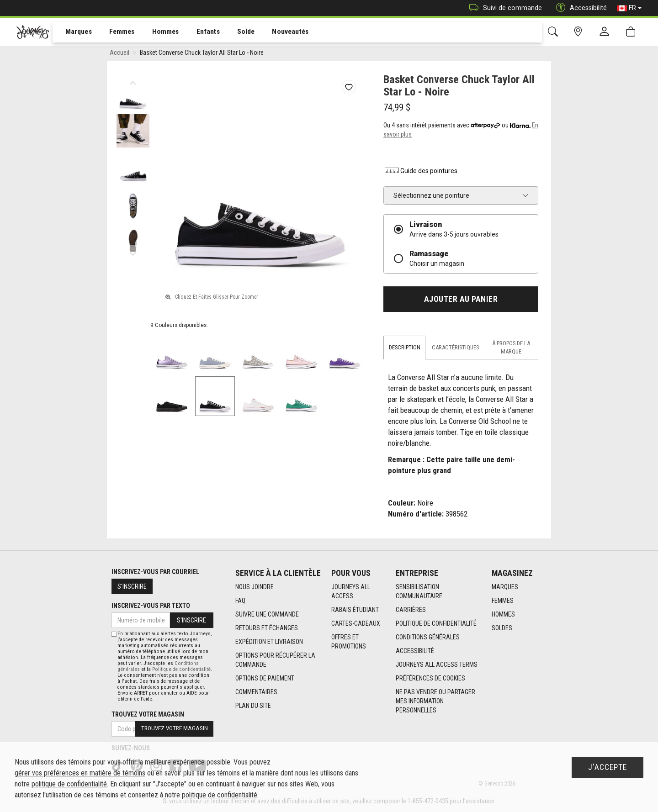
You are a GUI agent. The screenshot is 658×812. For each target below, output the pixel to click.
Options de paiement (265, 679)
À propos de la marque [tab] (511, 349)
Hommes (157, 32)
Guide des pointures (420, 173)
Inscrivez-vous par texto (151, 606)
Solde (234, 32)
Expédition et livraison (269, 642)
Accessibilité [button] (579, 8)
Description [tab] (405, 349)
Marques (73, 32)
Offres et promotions (349, 642)
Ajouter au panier (461, 301)
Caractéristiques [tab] (455, 349)
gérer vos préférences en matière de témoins (80, 773)
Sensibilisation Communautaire (419, 592)
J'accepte (608, 767)
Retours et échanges (267, 628)
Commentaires (256, 692)
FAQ (240, 601)
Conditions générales (428, 638)
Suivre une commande (267, 615)
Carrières (411, 610)
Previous (133, 82)
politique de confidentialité (69, 784)
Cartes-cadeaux (356, 624)
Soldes (502, 628)
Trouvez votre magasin (148, 714)
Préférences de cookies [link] (430, 679)
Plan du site (253, 706)
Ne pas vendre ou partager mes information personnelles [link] (435, 701)
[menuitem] (74, 32)
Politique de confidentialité (436, 624)
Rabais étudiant (355, 610)
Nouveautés (277, 32)
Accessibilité (415, 651)
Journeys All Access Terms (437, 665)
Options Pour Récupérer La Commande (275, 660)
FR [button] (629, 8)
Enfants (198, 32)
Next (133, 253)
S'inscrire (132, 586)
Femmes (115, 32)
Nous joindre (255, 587)
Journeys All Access (351, 592)
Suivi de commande (503, 8)
